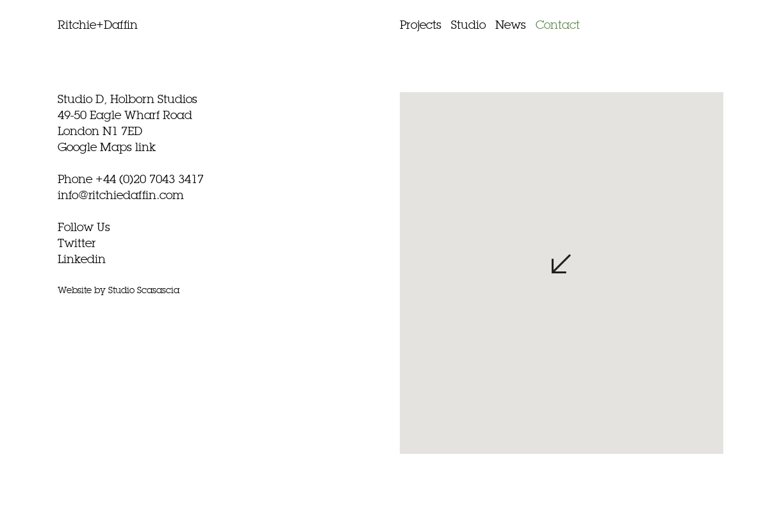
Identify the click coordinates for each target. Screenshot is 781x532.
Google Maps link (107, 148)
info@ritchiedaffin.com (121, 196)
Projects (421, 26)
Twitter (77, 244)
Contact (558, 26)
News (511, 26)
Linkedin (82, 260)
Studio (468, 26)
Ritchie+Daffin (98, 26)
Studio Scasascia (144, 291)
